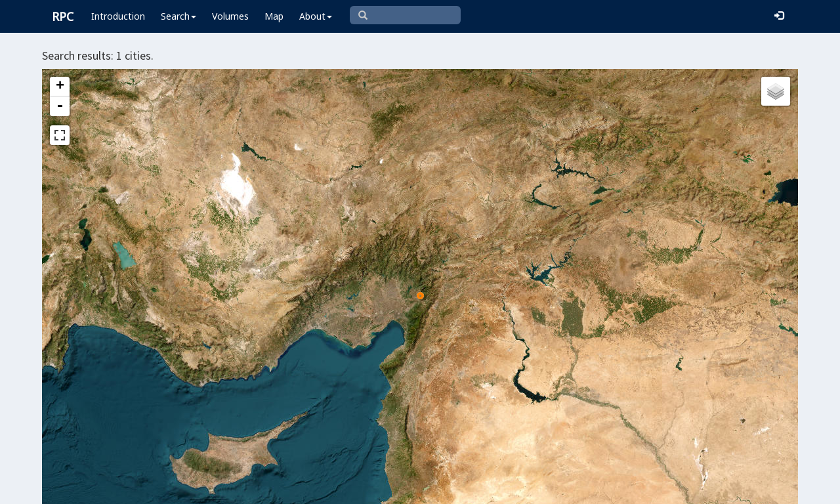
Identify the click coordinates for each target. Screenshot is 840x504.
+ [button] (60, 87)
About (316, 16)
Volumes (230, 16)
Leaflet (326, 488)
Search (178, 16)
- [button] (60, 106)
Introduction (118, 16)
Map (274, 16)
